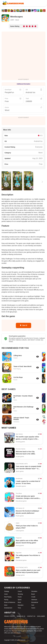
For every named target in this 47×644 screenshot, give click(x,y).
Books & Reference (10, 602)
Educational (35, 602)
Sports (20, 600)
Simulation (34, 591)
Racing (6, 600)
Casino (33, 608)
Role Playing (8, 597)
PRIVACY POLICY (9, 616)
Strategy (7, 591)
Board (33, 594)
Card (33, 605)
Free (7, 101)
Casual (20, 591)
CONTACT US (31, 616)
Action (6, 594)
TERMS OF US (21, 616)
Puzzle (20, 597)
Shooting (20, 594)
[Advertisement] (23, 55)
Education (21, 605)
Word (7, 110)
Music (19, 602)
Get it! (23, 325)
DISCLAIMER (41, 616)
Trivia (19, 608)
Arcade (33, 597)
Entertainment (8, 608)
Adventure (34, 600)
